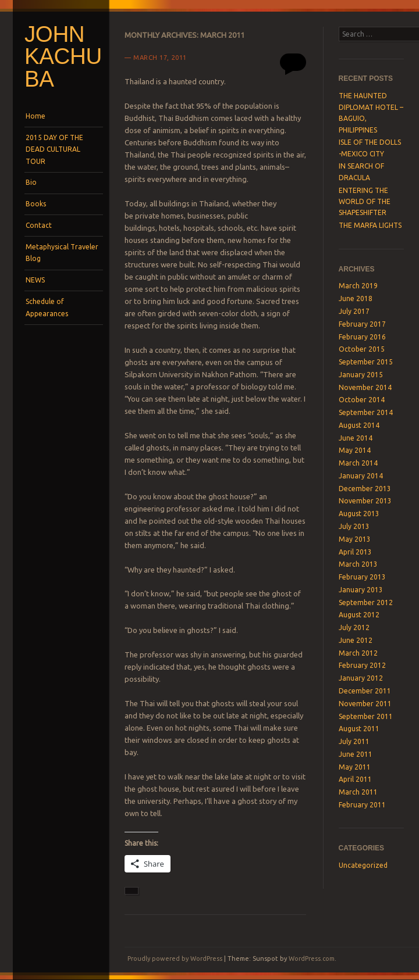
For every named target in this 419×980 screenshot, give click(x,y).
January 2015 (361, 375)
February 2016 (362, 337)
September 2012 (366, 602)
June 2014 (356, 438)
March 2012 (358, 653)
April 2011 (355, 779)
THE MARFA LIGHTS (370, 225)
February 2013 (362, 577)
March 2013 (358, 564)
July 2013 (354, 526)
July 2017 (354, 311)
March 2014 (358, 463)
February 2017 (362, 324)
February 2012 (362, 665)
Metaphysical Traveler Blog (62, 253)
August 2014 (359, 425)
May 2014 (355, 450)
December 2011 (365, 691)
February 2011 (362, 805)
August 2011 (359, 729)
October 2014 (362, 400)
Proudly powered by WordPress (175, 958)
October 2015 (362, 349)
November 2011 (365, 704)
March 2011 (358, 792)
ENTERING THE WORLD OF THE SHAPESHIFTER (365, 202)
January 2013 (361, 590)
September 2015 (366, 362)
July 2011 (354, 741)
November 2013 (365, 501)
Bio (31, 182)
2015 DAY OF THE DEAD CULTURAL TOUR (54, 149)
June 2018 (356, 298)
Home (35, 116)
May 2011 (355, 767)
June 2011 (356, 754)
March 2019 (358, 286)
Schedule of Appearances (47, 307)
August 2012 (359, 615)
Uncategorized (363, 865)
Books (36, 204)
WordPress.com (312, 958)
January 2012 (361, 678)
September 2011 (366, 716)
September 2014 (366, 412)
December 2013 (365, 489)
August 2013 (359, 514)
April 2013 (355, 552)
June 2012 (356, 640)
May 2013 (355, 539)
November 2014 (365, 387)
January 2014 (361, 476)
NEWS (35, 280)
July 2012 (354, 627)
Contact (39, 225)
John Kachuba (63, 56)
